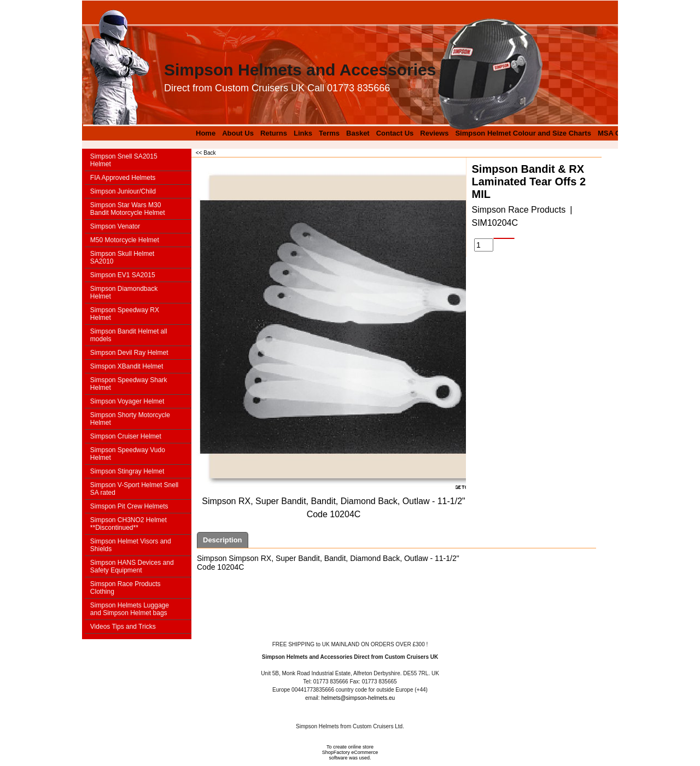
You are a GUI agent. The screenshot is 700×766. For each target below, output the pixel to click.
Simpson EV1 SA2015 (123, 275)
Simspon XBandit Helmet (127, 366)
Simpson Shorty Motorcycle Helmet (130, 419)
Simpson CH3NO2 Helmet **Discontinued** (129, 524)
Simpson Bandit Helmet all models (129, 335)
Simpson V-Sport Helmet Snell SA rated (134, 489)
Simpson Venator (115, 226)
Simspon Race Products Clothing (126, 588)
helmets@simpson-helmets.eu (358, 698)
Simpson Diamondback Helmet (124, 293)
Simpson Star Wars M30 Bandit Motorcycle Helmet (128, 209)
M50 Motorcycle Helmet (125, 240)
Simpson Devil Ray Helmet (129, 353)
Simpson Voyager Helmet (127, 401)
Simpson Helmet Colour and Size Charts (523, 133)
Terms (329, 133)
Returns (274, 133)
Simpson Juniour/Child (123, 191)
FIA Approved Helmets (123, 178)
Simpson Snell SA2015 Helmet (124, 160)
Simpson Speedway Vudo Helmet (128, 454)
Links (303, 133)
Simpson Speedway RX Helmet (125, 314)
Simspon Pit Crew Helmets (129, 506)
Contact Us (395, 133)
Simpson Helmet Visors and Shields (131, 545)
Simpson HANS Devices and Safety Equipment (132, 566)
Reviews (434, 133)
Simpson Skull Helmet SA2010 (122, 258)
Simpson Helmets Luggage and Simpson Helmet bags (130, 609)
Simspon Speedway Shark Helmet (129, 384)
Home (206, 133)
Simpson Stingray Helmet (127, 471)
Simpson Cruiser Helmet (126, 436)
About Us (238, 133)
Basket (358, 133)
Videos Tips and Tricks (123, 627)
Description (223, 540)
